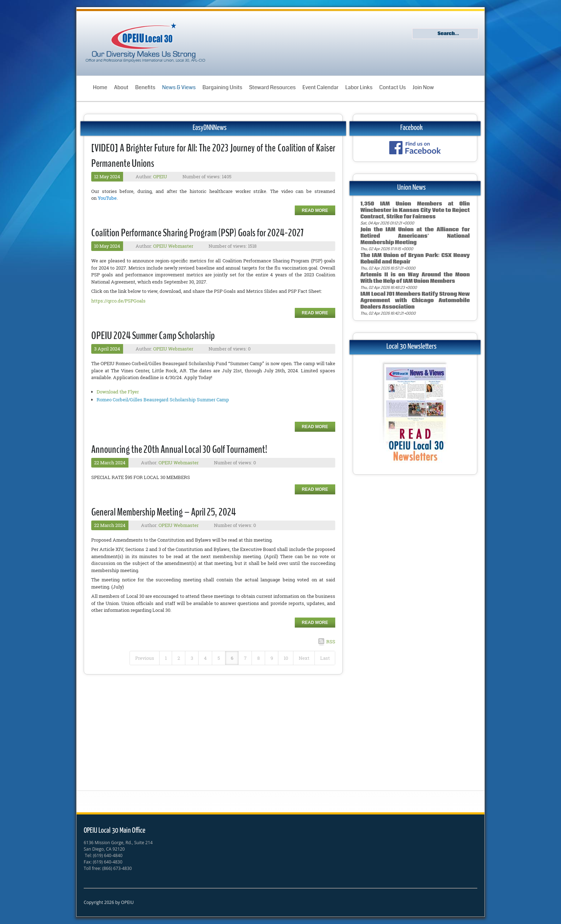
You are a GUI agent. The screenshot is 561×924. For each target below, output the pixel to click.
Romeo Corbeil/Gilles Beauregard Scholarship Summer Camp (163, 400)
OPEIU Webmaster (173, 246)
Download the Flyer (118, 392)
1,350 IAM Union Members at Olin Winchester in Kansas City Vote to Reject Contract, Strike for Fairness (415, 210)
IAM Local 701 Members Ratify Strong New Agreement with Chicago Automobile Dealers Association (415, 301)
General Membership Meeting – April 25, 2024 (164, 512)
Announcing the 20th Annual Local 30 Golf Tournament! (179, 449)
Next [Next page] (304, 658)
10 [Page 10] (286, 658)
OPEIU (160, 176)
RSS (331, 642)
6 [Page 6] (232, 658)
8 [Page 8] (258, 658)
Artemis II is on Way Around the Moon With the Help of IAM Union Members (415, 278)
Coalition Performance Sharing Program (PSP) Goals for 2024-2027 (197, 233)
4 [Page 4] (205, 658)
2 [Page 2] (179, 658)
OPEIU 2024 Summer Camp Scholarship (153, 336)
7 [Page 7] (245, 658)
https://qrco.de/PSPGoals (118, 301)
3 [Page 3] (192, 658)
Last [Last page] (325, 658)
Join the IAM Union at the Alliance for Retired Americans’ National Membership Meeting (415, 236)
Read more (315, 211)
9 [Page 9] (272, 658)
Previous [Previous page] (145, 658)
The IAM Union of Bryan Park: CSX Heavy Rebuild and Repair (415, 259)
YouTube (107, 198)
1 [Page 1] (166, 658)
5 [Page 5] (219, 658)
